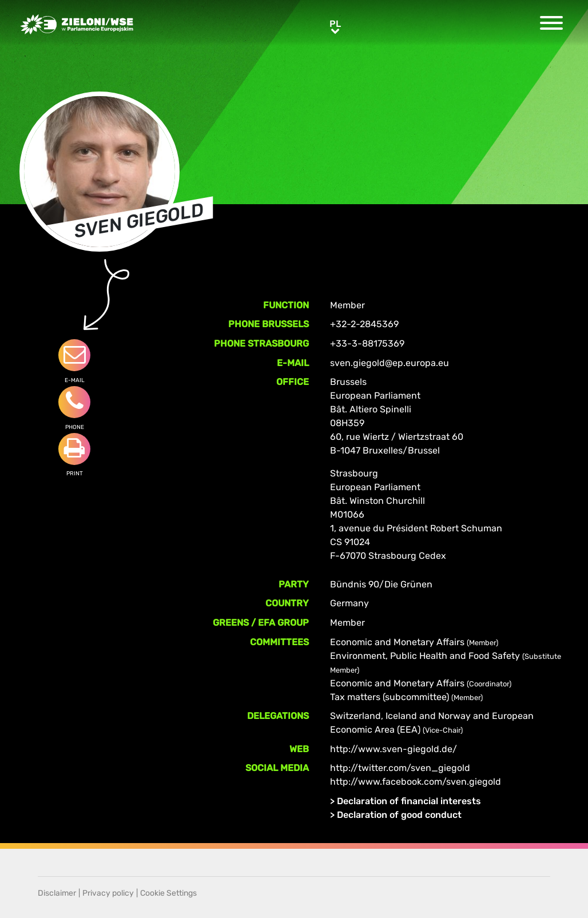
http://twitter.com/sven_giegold (400, 768)
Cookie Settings (168, 893)
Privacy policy (108, 893)
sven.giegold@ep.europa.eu (390, 363)
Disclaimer (57, 893)
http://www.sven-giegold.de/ (394, 749)
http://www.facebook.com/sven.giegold (416, 782)
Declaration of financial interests (409, 801)
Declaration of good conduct (399, 815)
